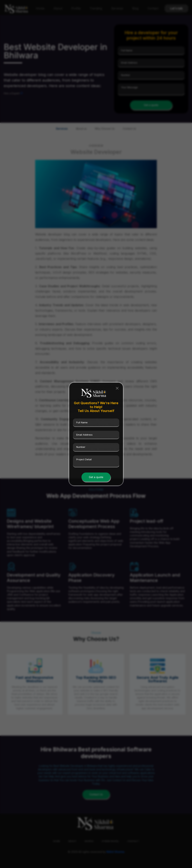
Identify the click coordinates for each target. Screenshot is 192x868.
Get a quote (96, 477)
